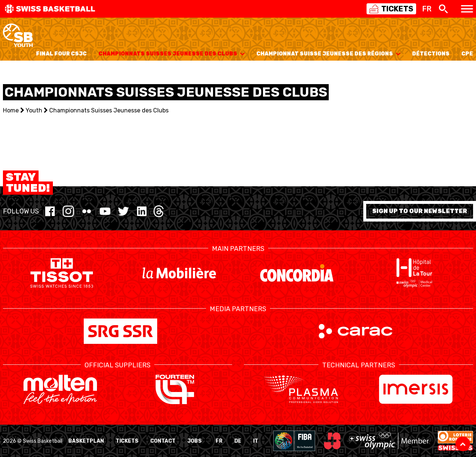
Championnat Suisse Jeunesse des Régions (328, 54)
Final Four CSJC (61, 54)
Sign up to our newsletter (420, 211)
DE (238, 441)
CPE (467, 54)
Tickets (127, 441)
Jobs (194, 441)
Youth (34, 110)
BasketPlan (86, 441)
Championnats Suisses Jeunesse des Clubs (172, 54)
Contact (163, 441)
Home (11, 110)
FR (219, 441)
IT (256, 441)
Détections (431, 54)
